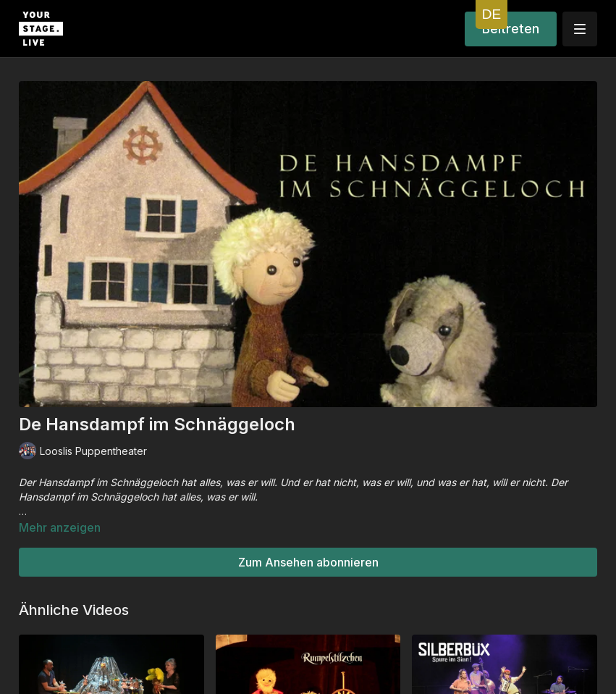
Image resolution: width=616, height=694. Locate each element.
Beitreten (511, 29)
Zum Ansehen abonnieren (308, 562)
